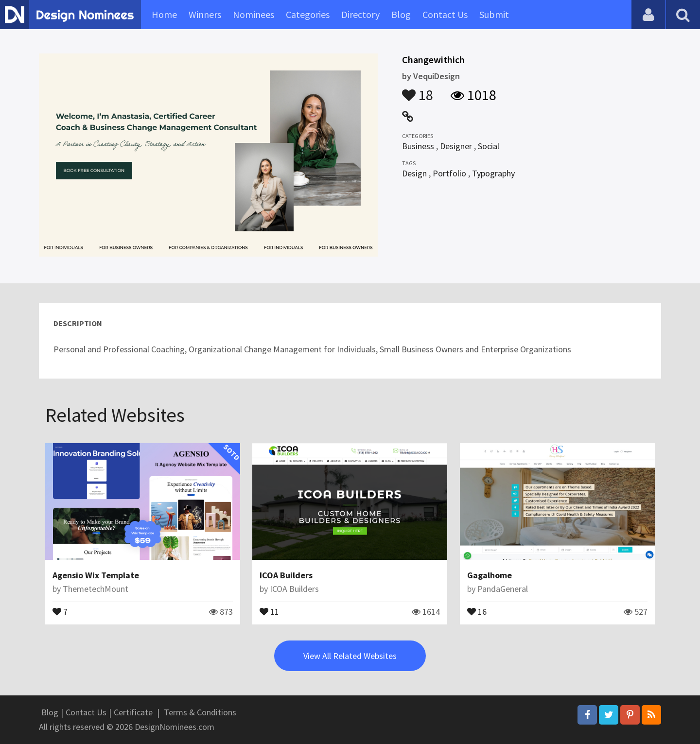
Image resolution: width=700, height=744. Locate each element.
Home (164, 14)
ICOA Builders (286, 575)
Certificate (133, 712)
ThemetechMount (96, 589)
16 (477, 611)
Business (418, 146)
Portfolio (449, 173)
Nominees (254, 14)
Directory (360, 14)
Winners (205, 14)
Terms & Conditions (200, 712)
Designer (456, 146)
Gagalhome (490, 575)
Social (489, 146)
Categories (308, 14)
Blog (401, 14)
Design (414, 173)
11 (269, 611)
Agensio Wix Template (96, 575)
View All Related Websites (350, 656)
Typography (493, 173)
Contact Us (445, 14)
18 (418, 90)
